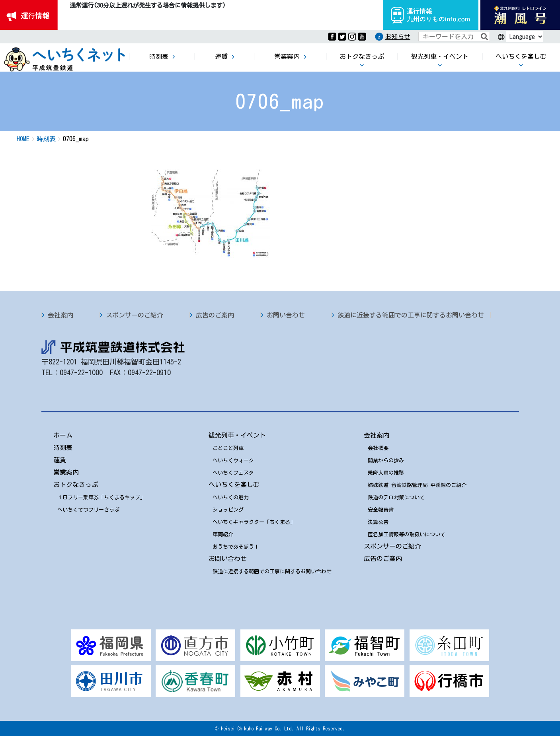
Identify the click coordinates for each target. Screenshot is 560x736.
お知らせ (398, 37)
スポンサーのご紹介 (135, 315)
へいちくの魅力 (231, 497)
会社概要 (378, 448)
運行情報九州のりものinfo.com (431, 15)
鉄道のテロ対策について (396, 497)
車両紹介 (223, 534)
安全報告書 (381, 510)
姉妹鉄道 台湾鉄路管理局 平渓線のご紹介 (417, 485)
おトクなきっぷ (76, 485)
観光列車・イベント (237, 435)
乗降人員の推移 (386, 473)
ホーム (63, 435)
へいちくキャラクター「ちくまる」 (254, 522)
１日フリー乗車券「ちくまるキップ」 (101, 497)
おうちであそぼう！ (236, 547)
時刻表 (63, 448)
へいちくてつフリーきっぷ (88, 510)
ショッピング (228, 510)
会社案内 (60, 315)
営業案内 (66, 472)
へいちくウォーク (233, 460)
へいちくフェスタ (233, 473)
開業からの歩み (386, 460)
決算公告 (378, 522)
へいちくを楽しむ (234, 485)
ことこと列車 (228, 448)
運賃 (60, 460)
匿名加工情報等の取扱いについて (407, 534)
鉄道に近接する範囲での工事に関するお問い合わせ (411, 315)
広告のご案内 (215, 315)
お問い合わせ (286, 315)
